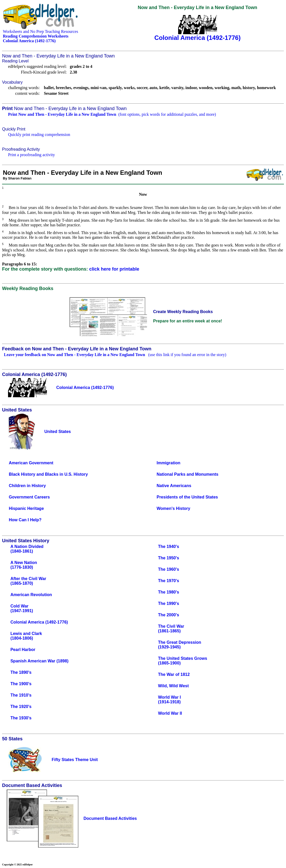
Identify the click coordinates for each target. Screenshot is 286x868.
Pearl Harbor (23, 650)
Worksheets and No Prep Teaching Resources (40, 31)
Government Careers (29, 497)
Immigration (169, 463)
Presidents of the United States (187, 497)
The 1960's (169, 569)
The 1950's (169, 558)
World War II (170, 713)
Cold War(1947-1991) (22, 608)
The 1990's (169, 603)
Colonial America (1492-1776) (39, 622)
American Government (31, 463)
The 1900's (21, 684)
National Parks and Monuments (187, 474)
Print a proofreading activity (32, 155)
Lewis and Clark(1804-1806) (26, 636)
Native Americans (174, 486)
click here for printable (114, 269)
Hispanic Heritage (26, 508)
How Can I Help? (25, 520)
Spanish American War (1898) (39, 661)
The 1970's (169, 581)
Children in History (27, 486)
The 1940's (169, 547)
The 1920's (21, 707)
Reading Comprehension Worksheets (36, 36)
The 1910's (21, 695)
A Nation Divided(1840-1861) (27, 549)
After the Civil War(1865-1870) (28, 581)
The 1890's (21, 672)
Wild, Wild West (174, 686)
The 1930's (21, 718)
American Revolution (31, 595)
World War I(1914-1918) (170, 700)
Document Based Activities (110, 818)
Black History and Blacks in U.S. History (48, 474)
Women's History (173, 508)
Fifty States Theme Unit (75, 760)
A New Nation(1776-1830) (24, 565)
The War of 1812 (174, 674)
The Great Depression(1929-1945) (180, 645)
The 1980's (169, 592)
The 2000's (169, 615)
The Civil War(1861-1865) (171, 629)
